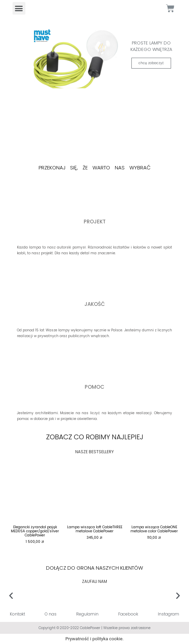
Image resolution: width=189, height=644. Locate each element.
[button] (19, 8)
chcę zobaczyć (151, 63)
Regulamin (87, 614)
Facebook (128, 614)
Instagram (169, 614)
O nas (51, 614)
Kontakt (17, 614)
